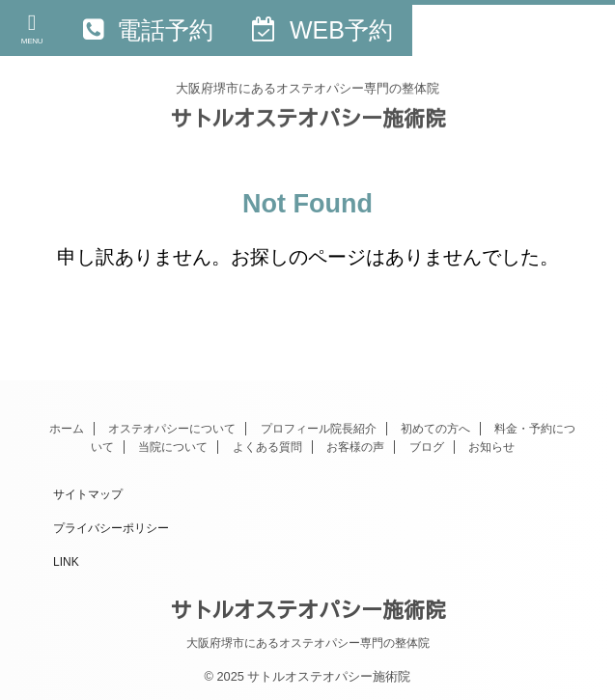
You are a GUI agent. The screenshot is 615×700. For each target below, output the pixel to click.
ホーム (67, 429)
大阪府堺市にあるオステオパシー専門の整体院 (308, 643)
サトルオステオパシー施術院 (308, 118)
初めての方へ (435, 429)
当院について (173, 447)
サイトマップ (88, 494)
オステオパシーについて (172, 429)
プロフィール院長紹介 (319, 429)
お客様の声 (355, 447)
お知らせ (491, 447)
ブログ (427, 447)
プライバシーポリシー (111, 528)
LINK (66, 562)
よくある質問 (267, 447)
